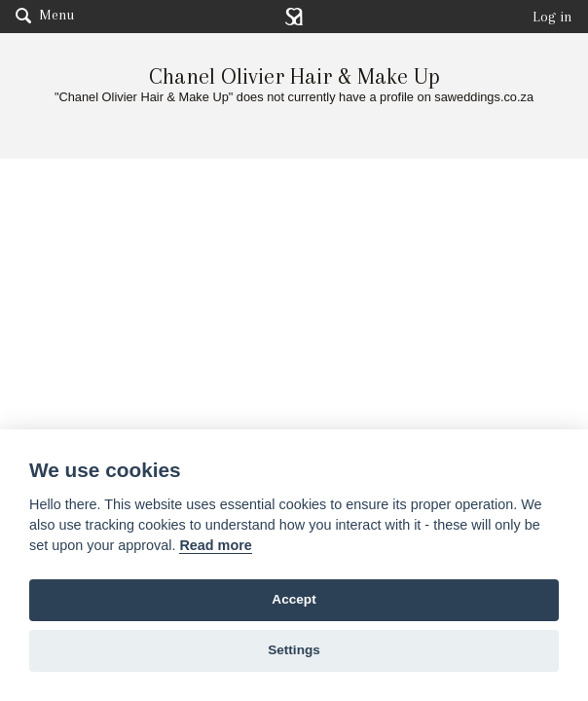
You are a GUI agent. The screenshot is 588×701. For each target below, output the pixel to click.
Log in (552, 17)
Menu (45, 15)
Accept (294, 599)
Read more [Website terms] (215, 545)
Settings (294, 650)
